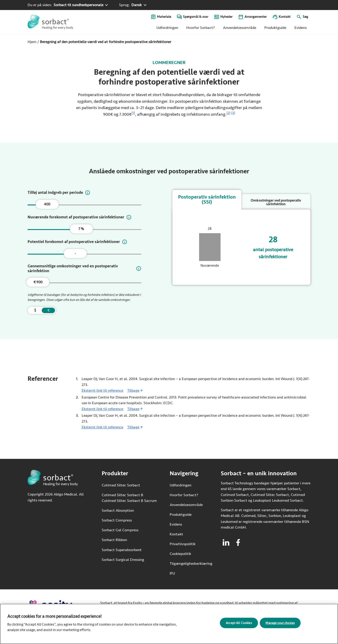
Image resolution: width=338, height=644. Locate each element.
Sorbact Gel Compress (120, 530)
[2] (228, 113)
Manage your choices (280, 623)
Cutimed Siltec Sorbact (121, 485)
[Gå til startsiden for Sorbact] (50, 22)
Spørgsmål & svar (196, 17)
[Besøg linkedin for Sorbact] (226, 542)
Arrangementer (256, 17)
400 (47, 204)
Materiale (164, 17)
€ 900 (38, 282)
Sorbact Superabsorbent (122, 550)
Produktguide (275, 28)
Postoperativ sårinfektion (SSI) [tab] (207, 200)
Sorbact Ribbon (114, 540)
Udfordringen (167, 28)
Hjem (32, 42)
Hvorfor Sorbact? (201, 28)
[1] (133, 113)
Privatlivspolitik (183, 544)
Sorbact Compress (117, 520)
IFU (186, 573)
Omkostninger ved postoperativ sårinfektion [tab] (276, 202)
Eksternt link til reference (102, 390)
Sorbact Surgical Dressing (123, 560)
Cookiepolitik (180, 554)
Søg (305, 17)
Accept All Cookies (239, 623)
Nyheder (226, 17)
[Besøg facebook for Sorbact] (238, 542)
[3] (233, 113)
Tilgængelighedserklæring (191, 563)
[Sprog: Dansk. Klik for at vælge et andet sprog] (133, 5)
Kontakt (285, 17)
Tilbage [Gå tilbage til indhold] (133, 390)
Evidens (301, 28)
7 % (81, 229)
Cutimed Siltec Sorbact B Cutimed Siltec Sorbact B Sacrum (129, 498)
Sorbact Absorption (118, 510)
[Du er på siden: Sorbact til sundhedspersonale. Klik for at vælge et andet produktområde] (68, 5)
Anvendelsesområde (240, 28)
